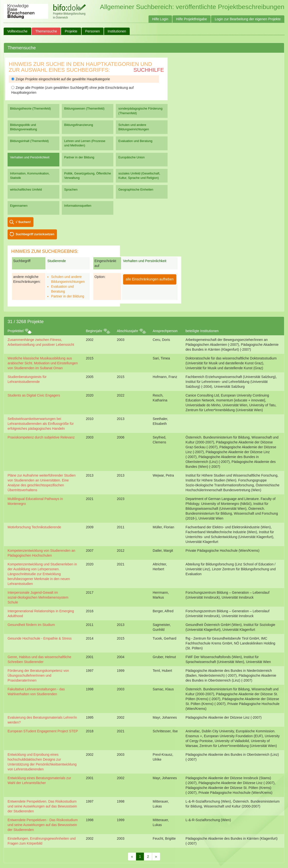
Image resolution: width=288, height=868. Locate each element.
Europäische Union (131, 157)
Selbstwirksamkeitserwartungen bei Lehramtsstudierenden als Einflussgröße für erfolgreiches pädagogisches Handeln (41, 424)
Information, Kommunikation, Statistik (30, 176)
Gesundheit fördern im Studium (31, 625)
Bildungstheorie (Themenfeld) (30, 108)
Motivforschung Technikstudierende (34, 527)
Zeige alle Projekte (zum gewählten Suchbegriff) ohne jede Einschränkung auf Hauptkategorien (72, 90)
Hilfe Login (160, 19)
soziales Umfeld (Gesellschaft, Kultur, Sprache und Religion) (139, 176)
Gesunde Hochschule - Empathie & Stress (40, 638)
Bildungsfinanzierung (79, 125)
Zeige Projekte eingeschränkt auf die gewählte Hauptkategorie (61, 79)
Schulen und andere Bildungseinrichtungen (133, 127)
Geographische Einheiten (136, 189)
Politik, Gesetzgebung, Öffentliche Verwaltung (88, 176)
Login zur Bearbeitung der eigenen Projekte (248, 19)
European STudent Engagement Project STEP (43, 731)
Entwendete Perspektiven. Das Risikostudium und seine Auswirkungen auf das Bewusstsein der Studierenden (42, 806)
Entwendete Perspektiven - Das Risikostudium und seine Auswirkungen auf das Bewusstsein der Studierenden (43, 825)
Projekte (71, 31)
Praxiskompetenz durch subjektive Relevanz (41, 437)
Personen (93, 31)
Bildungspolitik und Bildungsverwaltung (23, 127)
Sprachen (71, 189)
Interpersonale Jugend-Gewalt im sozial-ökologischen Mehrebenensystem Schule (38, 597)
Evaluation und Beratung (135, 141)
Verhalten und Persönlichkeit (30, 157)
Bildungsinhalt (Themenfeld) (29, 141)
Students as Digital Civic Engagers (34, 395)
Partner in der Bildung (79, 157)
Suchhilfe (149, 70)
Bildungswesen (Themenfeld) (84, 108)
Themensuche (46, 31)
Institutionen (117, 31)
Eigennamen (19, 206)
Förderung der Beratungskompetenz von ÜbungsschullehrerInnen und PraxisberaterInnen (38, 675)
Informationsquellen (78, 206)
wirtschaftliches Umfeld (26, 189)
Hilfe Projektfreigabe (192, 19)
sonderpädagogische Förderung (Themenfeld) (140, 111)
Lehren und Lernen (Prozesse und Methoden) (85, 143)
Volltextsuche (17, 31)
